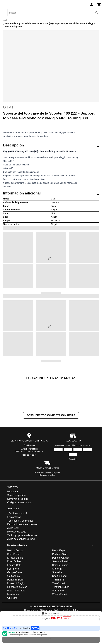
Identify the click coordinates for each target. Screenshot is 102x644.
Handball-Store (15, 610)
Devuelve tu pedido (47, 505)
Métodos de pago (17, 562)
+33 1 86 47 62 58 (29, 485)
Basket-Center (15, 581)
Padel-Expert (59, 581)
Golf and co (14, 606)
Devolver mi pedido (18, 529)
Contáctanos (29, 476)
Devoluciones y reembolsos (22, 555)
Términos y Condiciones (20, 551)
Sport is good (59, 606)
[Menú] (4, 13)
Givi (51, 107)
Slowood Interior (61, 592)
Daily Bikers (14, 585)
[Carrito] (99, 5)
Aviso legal (13, 558)
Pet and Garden (61, 588)
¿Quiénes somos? (17, 544)
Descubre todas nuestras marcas (51, 446)
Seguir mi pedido (16, 526)
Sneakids (57, 603)
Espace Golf (14, 595)
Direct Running (15, 588)
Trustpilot (73, 490)
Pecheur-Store (60, 585)
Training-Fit (58, 610)
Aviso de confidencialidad (21, 569)
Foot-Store (13, 599)
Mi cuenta (13, 522)
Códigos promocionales (20, 533)
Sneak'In (57, 599)
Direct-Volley (14, 592)
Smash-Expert (60, 595)
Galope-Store (14, 603)
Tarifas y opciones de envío (22, 566)
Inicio (6, 20)
